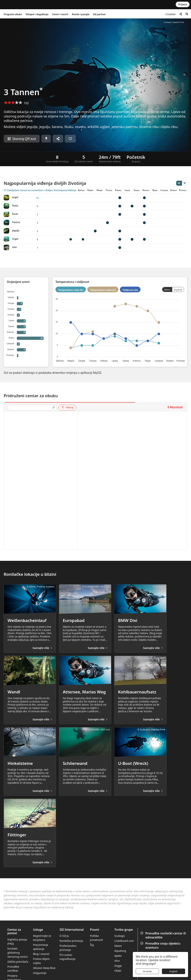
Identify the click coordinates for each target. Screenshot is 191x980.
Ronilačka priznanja (71, 941)
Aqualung (120, 951)
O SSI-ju (64, 936)
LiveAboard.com (124, 941)
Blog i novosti (41, 954)
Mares (118, 946)
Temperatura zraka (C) (103, 290)
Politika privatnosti (97, 938)
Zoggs (118, 966)
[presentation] (31, 408)
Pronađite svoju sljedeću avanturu (161, 945)
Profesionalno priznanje (68, 948)
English (174, 971)
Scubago (120, 936)
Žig (92, 945)
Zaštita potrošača (18, 962)
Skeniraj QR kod (22, 139)
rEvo (117, 961)
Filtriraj (67, 408)
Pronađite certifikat (13, 969)
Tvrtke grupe (124, 930)
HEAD (118, 971)
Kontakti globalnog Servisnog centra (17, 953)
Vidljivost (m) (130, 290)
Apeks (118, 956)
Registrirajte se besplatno (42, 938)
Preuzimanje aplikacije (41, 947)
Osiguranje (40, 973)
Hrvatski (147, 971)
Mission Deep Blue (44, 968)
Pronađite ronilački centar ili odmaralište (163, 935)
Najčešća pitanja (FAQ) (17, 941)
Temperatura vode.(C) (71, 290)
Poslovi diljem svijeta (41, 961)
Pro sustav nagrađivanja (67, 957)
